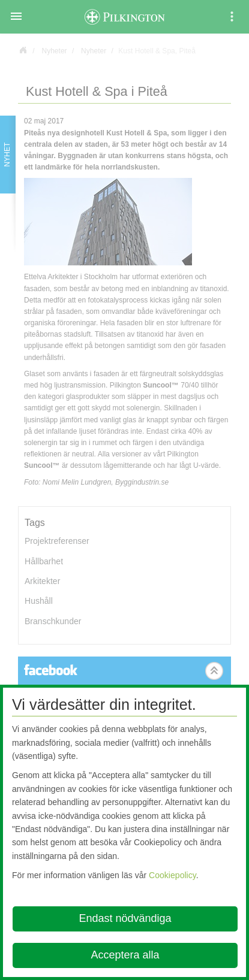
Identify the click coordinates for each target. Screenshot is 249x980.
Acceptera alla (125, 955)
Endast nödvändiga (125, 918)
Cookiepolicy (172, 875)
